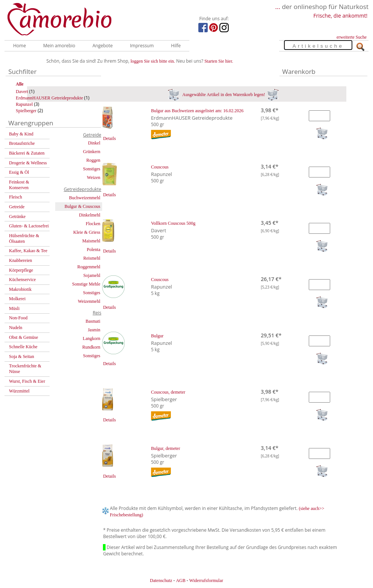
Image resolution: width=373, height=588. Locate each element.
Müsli (14, 308)
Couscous (160, 167)
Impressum (142, 46)
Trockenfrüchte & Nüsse (25, 369)
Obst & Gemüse (23, 337)
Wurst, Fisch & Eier (27, 381)
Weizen (94, 177)
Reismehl (92, 258)
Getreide (17, 207)
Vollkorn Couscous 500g (173, 223)
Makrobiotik (20, 289)
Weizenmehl (89, 301)
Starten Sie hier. (219, 61)
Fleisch (16, 197)
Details (109, 138)
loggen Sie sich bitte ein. (153, 61)
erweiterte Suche (352, 37)
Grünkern (92, 152)
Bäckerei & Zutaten (27, 153)
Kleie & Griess (87, 232)
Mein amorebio (59, 46)
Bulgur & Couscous (82, 206)
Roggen (93, 160)
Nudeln (16, 328)
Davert (22, 92)
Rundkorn (91, 347)
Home (20, 46)
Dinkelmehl (90, 215)
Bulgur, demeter (166, 448)
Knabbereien (20, 260)
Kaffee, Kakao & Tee (28, 251)
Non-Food (18, 318)
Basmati (93, 321)
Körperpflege (21, 270)
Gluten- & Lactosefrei (29, 226)
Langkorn (91, 338)
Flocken (93, 224)
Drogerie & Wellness (28, 163)
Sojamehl (92, 275)
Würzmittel (19, 391)
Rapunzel (24, 104)
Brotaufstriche (22, 143)
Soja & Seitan (22, 356)
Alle (20, 84)
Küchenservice (22, 280)
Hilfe (176, 46)
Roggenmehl (89, 267)
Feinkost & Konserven (19, 185)
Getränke (17, 217)
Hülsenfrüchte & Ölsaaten (24, 238)
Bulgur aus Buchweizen (197, 111)
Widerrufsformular (206, 580)
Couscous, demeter (168, 392)
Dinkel (94, 143)
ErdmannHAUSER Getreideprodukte (49, 98)
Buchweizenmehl (85, 198)
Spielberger (26, 111)
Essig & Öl (19, 172)
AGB (180, 580)
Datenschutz (161, 580)
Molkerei (17, 299)
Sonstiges (92, 169)
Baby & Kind (21, 134)
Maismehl (91, 241)
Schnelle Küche (23, 347)
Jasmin (94, 330)
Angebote (103, 46)
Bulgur (157, 336)
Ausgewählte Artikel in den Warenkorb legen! (223, 95)
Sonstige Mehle (86, 284)
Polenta (94, 250)
